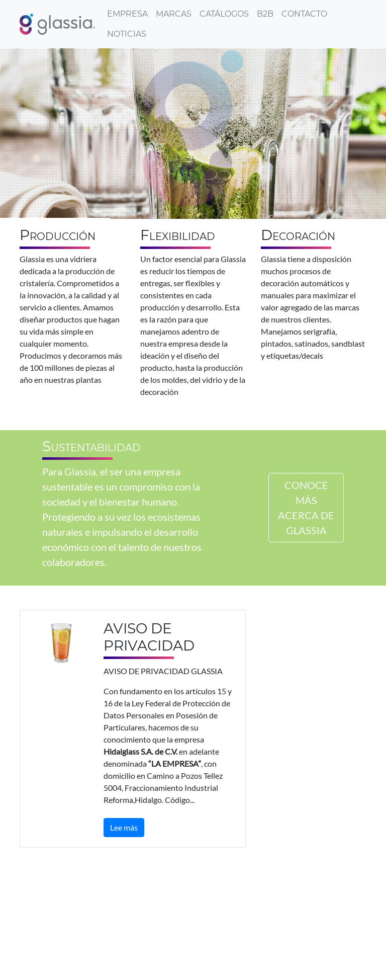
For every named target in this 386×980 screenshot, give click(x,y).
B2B (265, 14)
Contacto (304, 14)
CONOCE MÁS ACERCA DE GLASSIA (306, 508)
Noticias (127, 34)
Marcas (174, 14)
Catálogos (224, 14)
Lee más (124, 827)
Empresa (127, 14)
